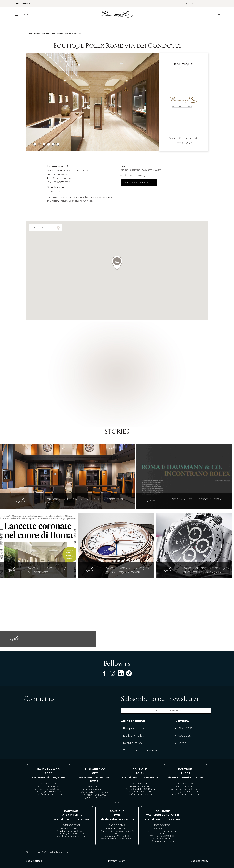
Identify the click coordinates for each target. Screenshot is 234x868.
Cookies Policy (200, 861)
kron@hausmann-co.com (62, 178)
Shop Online (23, 3)
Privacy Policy (116, 861)
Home (29, 34)
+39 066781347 (60, 174)
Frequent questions (138, 728)
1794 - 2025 (185, 728)
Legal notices (34, 861)
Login (190, 3)
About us (184, 736)
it (219, 14)
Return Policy (133, 743)
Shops (37, 34)
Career (183, 743)
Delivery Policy (134, 736)
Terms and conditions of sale (144, 750)
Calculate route (47, 228)
